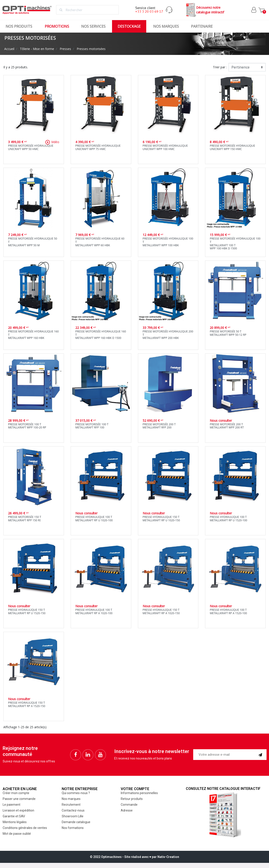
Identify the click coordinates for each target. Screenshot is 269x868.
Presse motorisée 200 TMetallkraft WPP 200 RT (227, 426)
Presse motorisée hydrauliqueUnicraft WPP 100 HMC (165, 147)
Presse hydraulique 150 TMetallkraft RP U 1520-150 (27, 611)
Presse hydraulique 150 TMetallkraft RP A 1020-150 (161, 611)
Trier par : (220, 67)
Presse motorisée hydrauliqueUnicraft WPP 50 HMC (31, 147)
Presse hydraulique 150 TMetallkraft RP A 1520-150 (27, 704)
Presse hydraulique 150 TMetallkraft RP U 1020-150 (161, 519)
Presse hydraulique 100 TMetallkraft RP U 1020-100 (94, 519)
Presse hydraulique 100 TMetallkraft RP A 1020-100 (94, 611)
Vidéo (52, 142)
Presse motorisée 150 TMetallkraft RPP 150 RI (25, 519)
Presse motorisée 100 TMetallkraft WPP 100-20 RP (27, 426)
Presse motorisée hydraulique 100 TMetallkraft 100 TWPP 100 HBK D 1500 (235, 243)
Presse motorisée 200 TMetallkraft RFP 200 (159, 426)
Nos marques (166, 26)
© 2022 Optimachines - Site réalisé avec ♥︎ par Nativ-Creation (134, 857)
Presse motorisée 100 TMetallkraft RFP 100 (92, 426)
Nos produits (19, 26)
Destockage (129, 26)
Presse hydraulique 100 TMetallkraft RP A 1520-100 (228, 611)
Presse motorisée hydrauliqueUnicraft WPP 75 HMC (98, 147)
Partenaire (202, 26)
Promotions (57, 26)
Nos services (93, 26)
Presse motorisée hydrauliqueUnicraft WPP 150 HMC (232, 147)
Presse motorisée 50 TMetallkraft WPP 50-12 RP (228, 333)
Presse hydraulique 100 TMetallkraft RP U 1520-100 (228, 519)
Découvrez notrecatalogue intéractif (204, 10)
